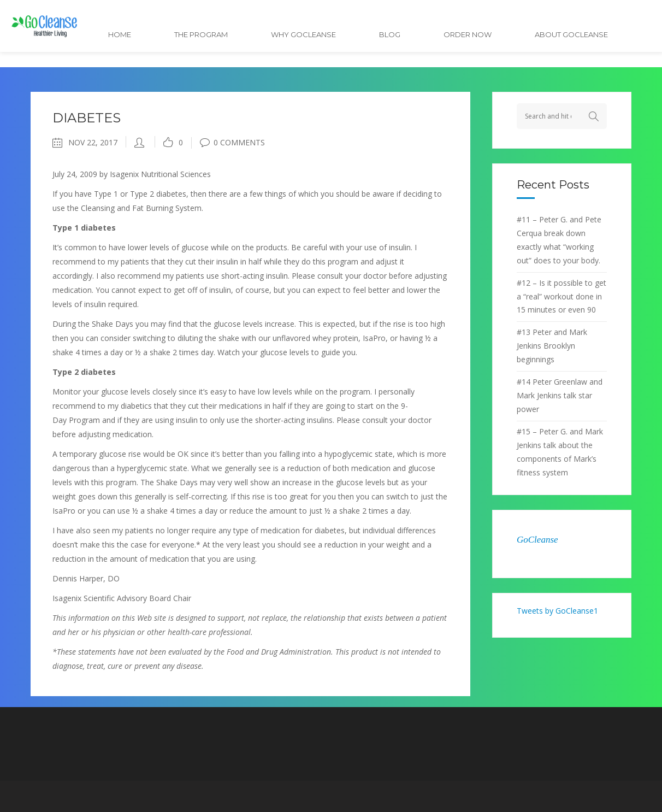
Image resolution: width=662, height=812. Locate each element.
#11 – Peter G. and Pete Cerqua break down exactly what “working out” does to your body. (559, 240)
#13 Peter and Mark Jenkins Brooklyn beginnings (552, 346)
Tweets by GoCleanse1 (557, 611)
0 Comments (232, 142)
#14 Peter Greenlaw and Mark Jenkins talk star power (560, 395)
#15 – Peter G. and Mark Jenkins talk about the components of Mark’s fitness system (560, 452)
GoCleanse (537, 540)
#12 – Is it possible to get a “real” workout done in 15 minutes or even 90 (561, 296)
